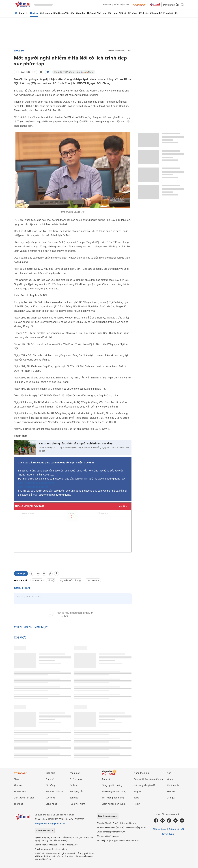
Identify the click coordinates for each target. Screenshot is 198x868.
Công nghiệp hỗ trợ (112, 785)
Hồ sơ (137, 804)
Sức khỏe (144, 13)
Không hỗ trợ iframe (73, 533)
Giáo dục (81, 13)
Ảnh (169, 773)
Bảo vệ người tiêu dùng (114, 791)
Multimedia (173, 785)
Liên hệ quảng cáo (107, 816)
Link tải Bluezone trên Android (36, 483)
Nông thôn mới (142, 773)
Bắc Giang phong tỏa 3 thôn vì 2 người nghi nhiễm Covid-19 (76, 444)
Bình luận (21, 574)
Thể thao (102, 13)
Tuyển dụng (168, 834)
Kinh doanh (46, 13)
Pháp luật (168, 13)
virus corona (93, 580)
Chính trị (24, 13)
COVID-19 (37, 580)
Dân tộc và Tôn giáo (64, 13)
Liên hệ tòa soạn (45, 830)
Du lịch (73, 785)
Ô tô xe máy (76, 779)
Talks (136, 798)
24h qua (171, 798)
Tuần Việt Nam (122, 5)
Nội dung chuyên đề (144, 785)
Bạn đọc (74, 798)
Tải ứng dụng (159, 829)
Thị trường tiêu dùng (113, 798)
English (138, 791)
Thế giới (91, 13)
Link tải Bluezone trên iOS (33, 487)
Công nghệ (156, 13)
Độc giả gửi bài (176, 829)
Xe (176, 13)
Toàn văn (107, 779)
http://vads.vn (112, 836)
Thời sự (34, 13)
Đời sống (132, 13)
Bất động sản (76, 791)
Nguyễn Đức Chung (71, 580)
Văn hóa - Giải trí (117, 13)
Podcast (107, 5)
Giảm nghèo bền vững (113, 804)
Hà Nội (51, 580)
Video (170, 779)
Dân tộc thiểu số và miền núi (149, 779)
